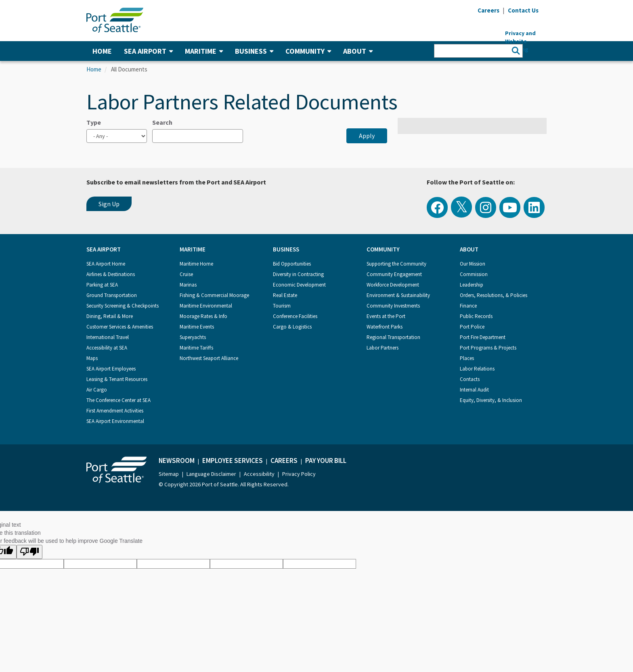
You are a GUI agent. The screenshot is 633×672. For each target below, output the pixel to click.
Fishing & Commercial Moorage (214, 295)
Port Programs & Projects (488, 348)
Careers (284, 461)
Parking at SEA (102, 285)
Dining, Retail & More (110, 316)
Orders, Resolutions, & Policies (494, 295)
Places (467, 358)
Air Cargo (97, 390)
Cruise (186, 274)
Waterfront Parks (385, 327)
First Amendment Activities (115, 411)
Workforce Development (393, 285)
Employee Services (233, 461)
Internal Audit (474, 390)
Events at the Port (386, 316)
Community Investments (393, 306)
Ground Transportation (112, 295)
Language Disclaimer (211, 474)
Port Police (472, 327)
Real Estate (285, 295)
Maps (92, 358)
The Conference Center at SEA (118, 400)
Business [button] (254, 51)
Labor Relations (477, 369)
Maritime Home (196, 264)
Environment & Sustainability (398, 295)
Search (162, 122)
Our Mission (473, 264)
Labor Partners (383, 348)
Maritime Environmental (206, 306)
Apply (367, 136)
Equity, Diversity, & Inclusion (491, 400)
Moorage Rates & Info (203, 316)
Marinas (188, 285)
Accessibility (259, 474)
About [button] (358, 51)
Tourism (282, 306)
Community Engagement (394, 274)
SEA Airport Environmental (115, 421)
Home (102, 51)
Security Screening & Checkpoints (123, 306)
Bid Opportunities (292, 264)
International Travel (108, 337)
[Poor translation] (29, 552)
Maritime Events (197, 327)
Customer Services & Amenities (120, 327)
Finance (468, 306)
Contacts (470, 379)
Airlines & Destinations (111, 274)
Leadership (472, 285)
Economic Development (299, 285)
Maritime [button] (204, 51)
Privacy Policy (299, 474)
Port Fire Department (483, 337)
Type (94, 122)
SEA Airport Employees (111, 369)
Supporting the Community (396, 264)
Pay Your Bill (326, 461)
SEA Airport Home (106, 264)
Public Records (476, 316)
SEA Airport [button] (148, 51)
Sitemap (169, 474)
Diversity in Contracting (298, 274)
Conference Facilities (295, 316)
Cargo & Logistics (292, 327)
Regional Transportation (393, 337)
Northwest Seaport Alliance (209, 358)
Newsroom (177, 461)
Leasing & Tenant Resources (117, 379)
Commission (474, 274)
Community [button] (308, 51)
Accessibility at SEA (107, 348)
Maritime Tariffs (196, 348)
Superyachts (193, 337)
